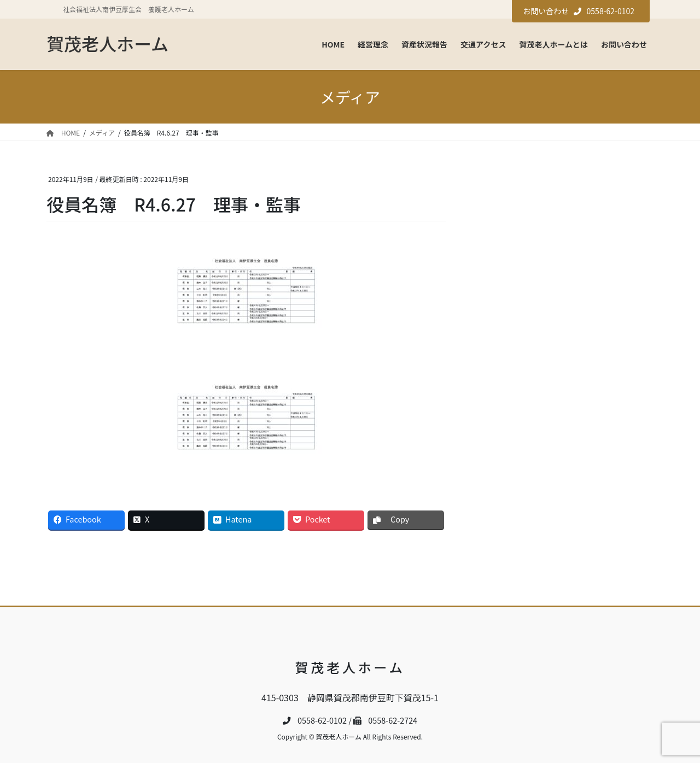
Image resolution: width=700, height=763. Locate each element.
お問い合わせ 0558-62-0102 (579, 11)
